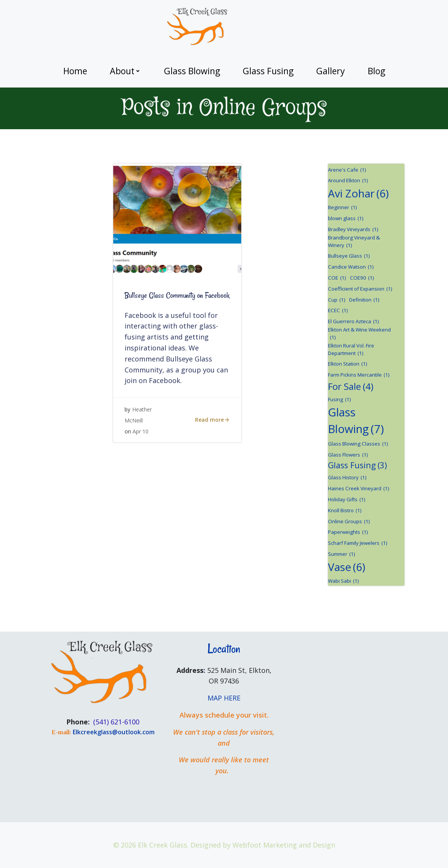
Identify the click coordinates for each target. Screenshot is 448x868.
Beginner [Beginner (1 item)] (343, 208)
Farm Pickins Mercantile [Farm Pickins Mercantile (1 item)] (359, 375)
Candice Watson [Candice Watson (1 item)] (351, 267)
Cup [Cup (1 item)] (337, 300)
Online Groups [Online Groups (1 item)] (349, 522)
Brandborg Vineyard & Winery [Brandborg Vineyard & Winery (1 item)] (354, 242)
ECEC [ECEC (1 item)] (338, 311)
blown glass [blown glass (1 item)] (346, 219)
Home (75, 71)
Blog (376, 71)
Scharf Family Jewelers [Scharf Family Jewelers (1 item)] (358, 543)
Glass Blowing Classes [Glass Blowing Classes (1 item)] (358, 444)
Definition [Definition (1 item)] (364, 300)
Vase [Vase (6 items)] (347, 567)
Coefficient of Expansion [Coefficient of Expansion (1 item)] (360, 289)
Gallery (331, 71)
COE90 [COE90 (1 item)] (362, 278)
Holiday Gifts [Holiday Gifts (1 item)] (347, 500)
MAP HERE (224, 698)
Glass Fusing (268, 71)
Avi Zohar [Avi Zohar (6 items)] (358, 193)
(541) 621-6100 (116, 722)
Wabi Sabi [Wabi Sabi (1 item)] (343, 581)
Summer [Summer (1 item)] (342, 554)
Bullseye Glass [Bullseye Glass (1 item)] (349, 256)
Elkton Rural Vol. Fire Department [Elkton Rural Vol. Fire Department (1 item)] (351, 350)
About (126, 71)
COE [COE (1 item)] (337, 278)
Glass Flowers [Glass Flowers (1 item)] (348, 455)
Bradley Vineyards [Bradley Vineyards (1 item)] (353, 230)
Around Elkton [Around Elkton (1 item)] (348, 181)
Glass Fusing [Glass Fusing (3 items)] (357, 465)
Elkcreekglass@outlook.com (114, 732)
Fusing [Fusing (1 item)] (340, 400)
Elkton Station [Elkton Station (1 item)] (348, 364)
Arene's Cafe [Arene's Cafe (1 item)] (347, 170)
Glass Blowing (192, 71)
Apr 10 (140, 431)
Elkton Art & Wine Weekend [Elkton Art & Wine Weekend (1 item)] (359, 334)
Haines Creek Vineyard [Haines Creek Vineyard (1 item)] (359, 489)
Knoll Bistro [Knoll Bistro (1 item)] (345, 511)
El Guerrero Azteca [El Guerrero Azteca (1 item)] (354, 322)
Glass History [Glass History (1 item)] (347, 478)
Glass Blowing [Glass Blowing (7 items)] (356, 421)
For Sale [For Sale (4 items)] (351, 386)
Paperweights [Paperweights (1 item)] (348, 532)
